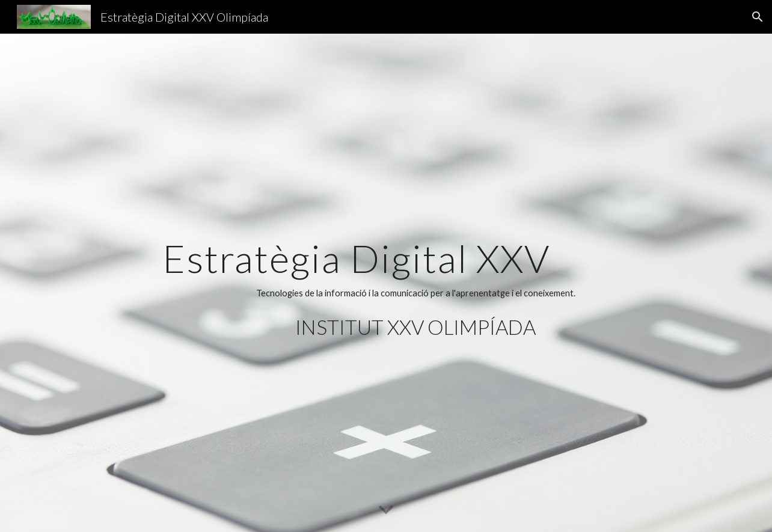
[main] (415, 283)
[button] (758, 17)
